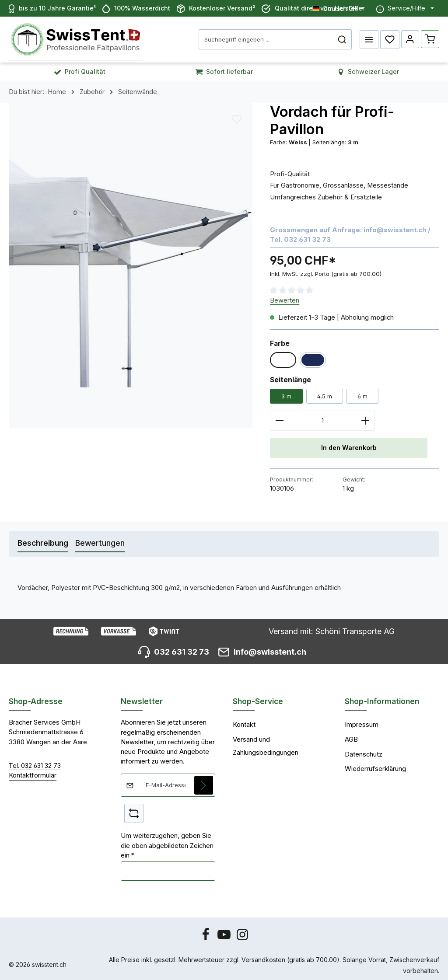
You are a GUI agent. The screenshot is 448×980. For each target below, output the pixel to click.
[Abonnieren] (204, 783)
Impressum (362, 723)
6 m (362, 394)
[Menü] (367, 38)
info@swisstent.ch (395, 228)
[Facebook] (206, 936)
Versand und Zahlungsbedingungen (266, 744)
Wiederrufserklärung (375, 767)
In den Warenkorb (349, 446)
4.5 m (325, 394)
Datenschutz (364, 752)
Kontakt (244, 723)
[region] (131, 263)
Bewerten (285, 298)
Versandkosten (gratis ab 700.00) (290, 957)
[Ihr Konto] (409, 38)
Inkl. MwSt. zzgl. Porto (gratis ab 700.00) (326, 272)
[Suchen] (341, 38)
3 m (286, 394)
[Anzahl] (322, 419)
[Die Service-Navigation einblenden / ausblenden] (405, 8)
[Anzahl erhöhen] (366, 419)
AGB (351, 738)
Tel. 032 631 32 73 (35, 764)
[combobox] (264, 38)
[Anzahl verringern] (279, 419)
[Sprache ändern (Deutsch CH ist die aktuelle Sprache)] (338, 8)
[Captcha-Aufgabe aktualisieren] (134, 812)
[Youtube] (225, 936)
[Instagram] (242, 936)
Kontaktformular (33, 774)
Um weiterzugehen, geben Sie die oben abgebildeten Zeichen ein (167, 844)
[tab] (43, 542)
